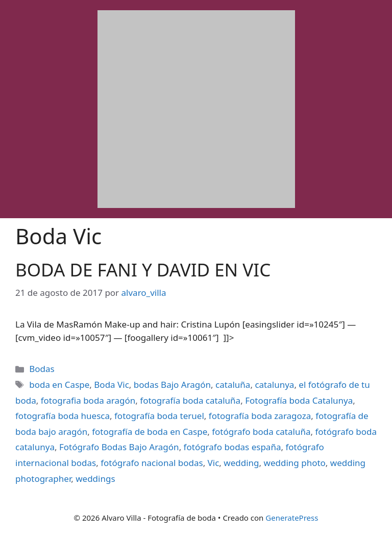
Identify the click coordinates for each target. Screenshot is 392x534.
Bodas (42, 369)
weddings (95, 479)
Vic (214, 463)
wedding (241, 463)
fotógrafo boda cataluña (261, 432)
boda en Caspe (59, 385)
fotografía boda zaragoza (260, 416)
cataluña (233, 385)
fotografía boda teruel (159, 416)
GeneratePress (292, 518)
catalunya (274, 385)
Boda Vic (112, 385)
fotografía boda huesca (63, 416)
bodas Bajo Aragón (172, 385)
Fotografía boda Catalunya (299, 400)
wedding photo (295, 463)
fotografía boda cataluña (190, 400)
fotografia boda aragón (88, 400)
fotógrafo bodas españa (232, 447)
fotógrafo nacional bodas (152, 463)
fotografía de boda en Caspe (150, 432)
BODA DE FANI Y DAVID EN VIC (143, 270)
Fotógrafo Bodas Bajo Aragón (119, 447)
